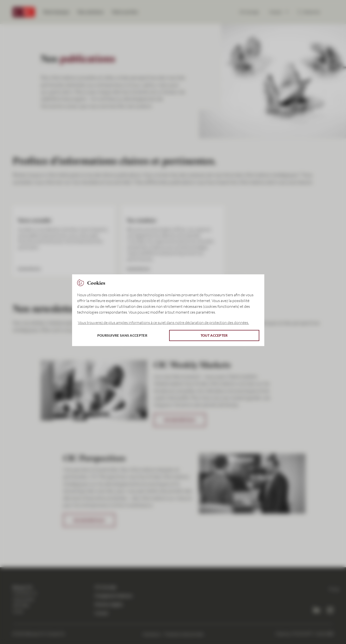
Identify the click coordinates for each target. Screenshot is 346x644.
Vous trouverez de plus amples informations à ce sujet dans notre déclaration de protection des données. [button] (163, 322)
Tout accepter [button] (214, 335)
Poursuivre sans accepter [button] (122, 335)
